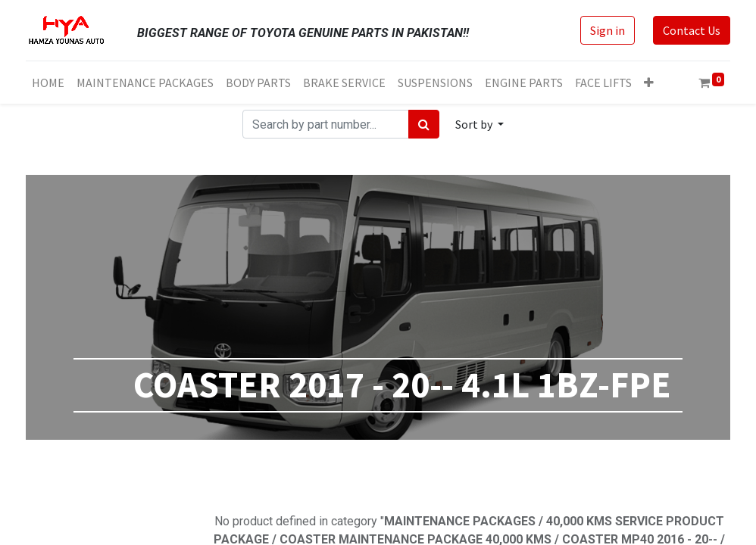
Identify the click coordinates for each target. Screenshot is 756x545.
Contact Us (692, 30)
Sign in (608, 30)
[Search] (424, 124)
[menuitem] (48, 83)
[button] (649, 83)
